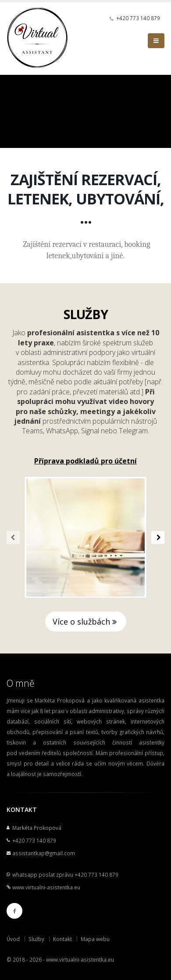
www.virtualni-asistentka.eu (46, 887)
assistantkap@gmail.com (44, 853)
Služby (36, 939)
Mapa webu (95, 939)
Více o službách (86, 622)
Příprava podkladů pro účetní (85, 461)
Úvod (13, 939)
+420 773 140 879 (138, 18)
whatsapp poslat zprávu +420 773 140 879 (65, 875)
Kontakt (62, 939)
